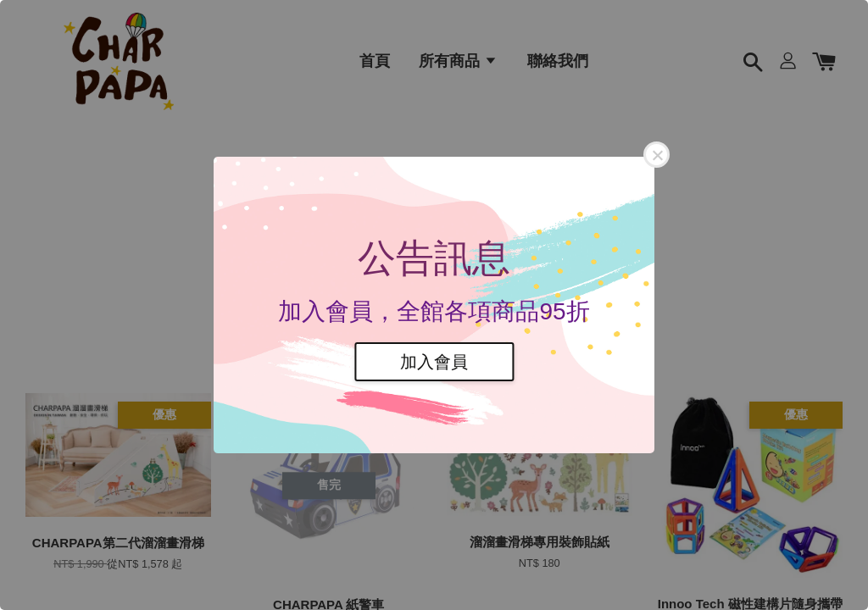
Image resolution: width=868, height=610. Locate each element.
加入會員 (434, 362)
